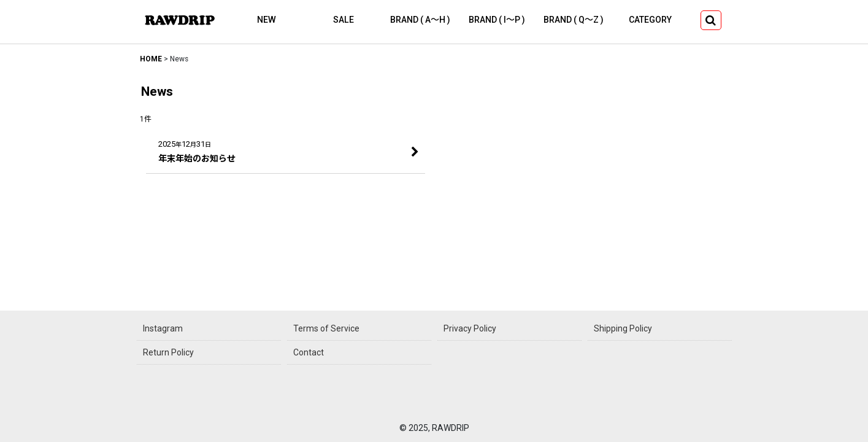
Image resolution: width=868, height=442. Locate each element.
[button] (711, 20)
